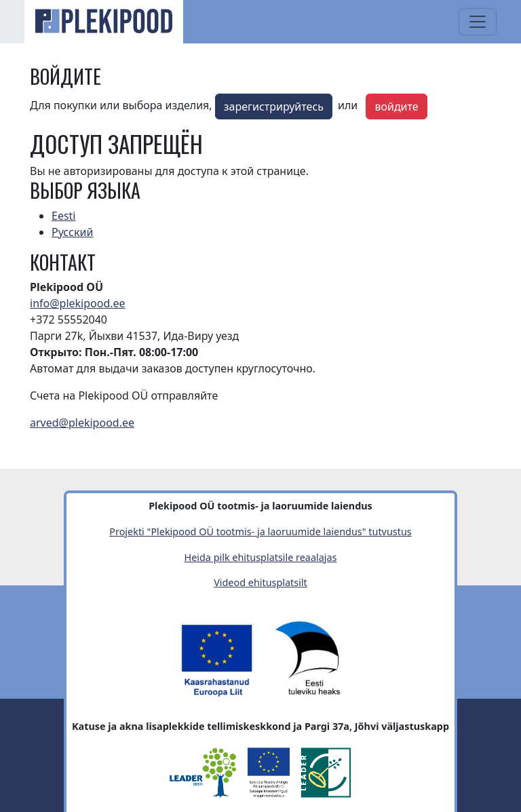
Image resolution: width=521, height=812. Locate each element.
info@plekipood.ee (78, 303)
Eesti (64, 216)
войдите (396, 107)
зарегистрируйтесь (274, 107)
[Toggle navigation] (478, 22)
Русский (72, 232)
